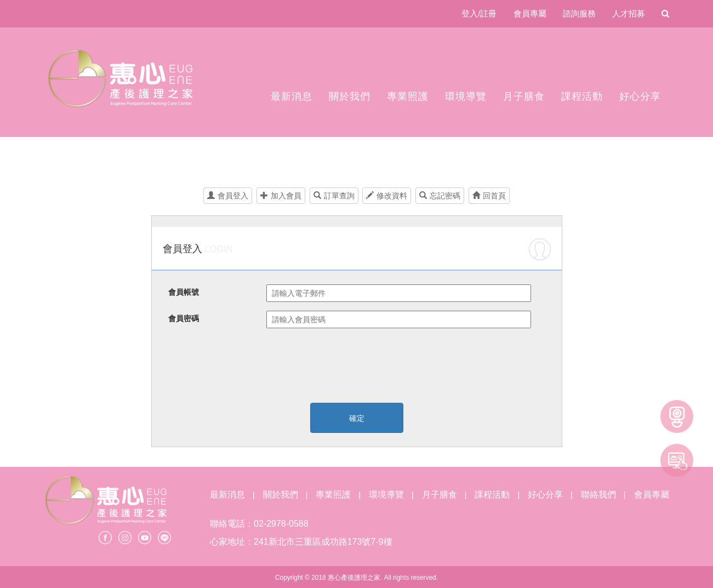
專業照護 (408, 96)
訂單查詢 (334, 196)
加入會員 (281, 196)
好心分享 (640, 96)
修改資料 (387, 196)
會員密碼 (184, 318)
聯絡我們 (598, 495)
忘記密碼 (440, 196)
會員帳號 (184, 292)
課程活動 (582, 96)
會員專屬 (530, 13)
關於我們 (350, 96)
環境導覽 (466, 96)
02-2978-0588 (281, 524)
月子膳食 (524, 96)
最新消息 (292, 96)
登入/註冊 (479, 13)
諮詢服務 (579, 13)
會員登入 (228, 196)
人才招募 (629, 13)
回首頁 (489, 196)
